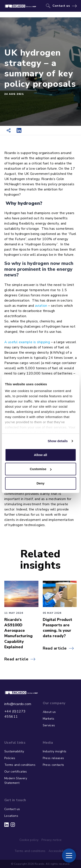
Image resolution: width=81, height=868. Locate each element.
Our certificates (16, 772)
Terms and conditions (20, 765)
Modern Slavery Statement (16, 781)
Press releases (53, 758)
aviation (41, 306)
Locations (11, 816)
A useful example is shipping (27, 342)
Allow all (40, 455)
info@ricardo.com (18, 704)
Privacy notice (52, 840)
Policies (10, 758)
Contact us (61, 6)
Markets (48, 719)
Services (49, 725)
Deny (40, 483)
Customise (41, 469)
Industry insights (55, 751)
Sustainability (14, 751)
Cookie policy (29, 840)
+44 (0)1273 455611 (15, 714)
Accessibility (58, 851)
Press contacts (53, 765)
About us (49, 712)
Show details (58, 441)
